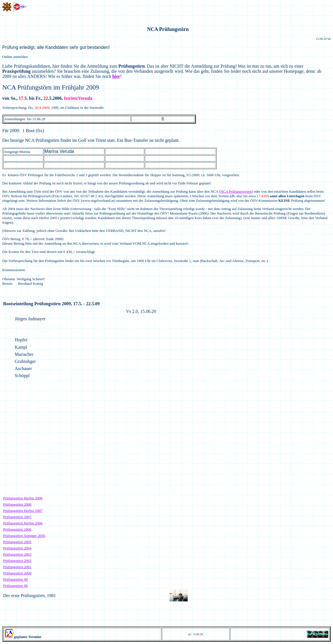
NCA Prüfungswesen (236, 191)
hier (116, 76)
